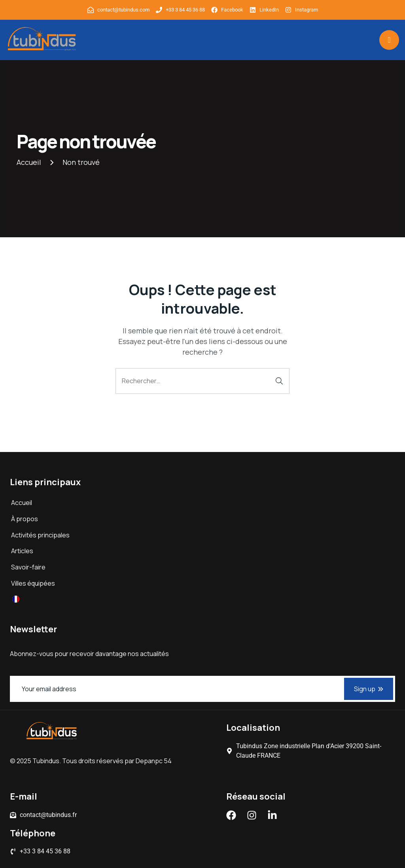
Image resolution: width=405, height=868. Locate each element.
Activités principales (40, 535)
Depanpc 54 (154, 761)
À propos (25, 519)
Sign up (369, 689)
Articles (22, 551)
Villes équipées (33, 583)
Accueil (22, 503)
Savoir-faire (28, 567)
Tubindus (46, 761)
